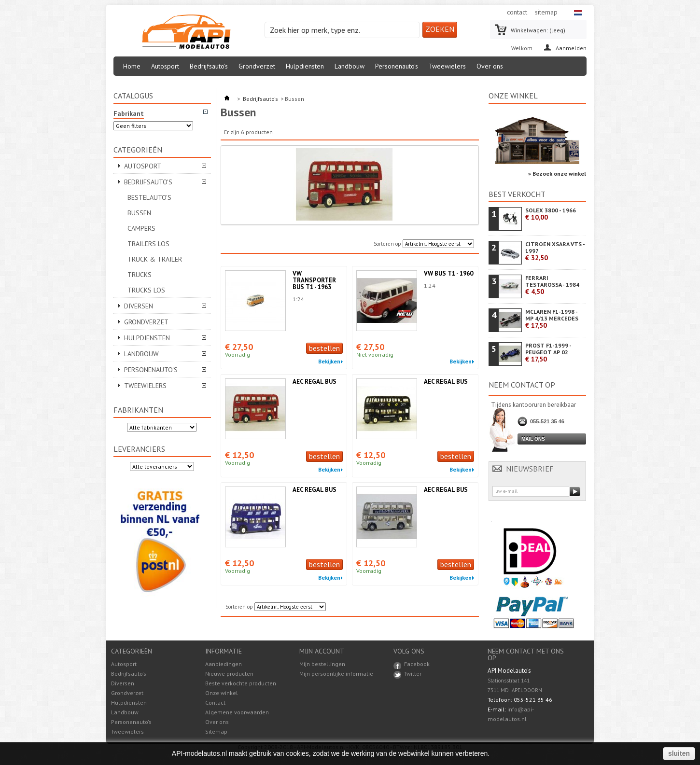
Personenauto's (397, 66)
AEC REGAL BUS (315, 382)
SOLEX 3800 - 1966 (551, 214)
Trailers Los (148, 244)
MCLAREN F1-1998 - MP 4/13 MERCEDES (552, 319)
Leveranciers (139, 449)
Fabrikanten (138, 410)
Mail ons (533, 439)
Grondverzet (257, 66)
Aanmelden (571, 48)
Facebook (417, 664)
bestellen (324, 348)
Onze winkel (513, 96)
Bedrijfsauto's (209, 66)
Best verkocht (517, 194)
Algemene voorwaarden (237, 712)
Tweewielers (447, 66)
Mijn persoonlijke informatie (336, 674)
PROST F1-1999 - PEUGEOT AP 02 (548, 353)
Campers (141, 228)
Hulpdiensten (305, 66)
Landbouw (350, 66)
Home (132, 66)
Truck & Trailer (155, 259)
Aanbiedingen (224, 664)
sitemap (546, 12)
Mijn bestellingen (322, 664)
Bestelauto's (149, 197)
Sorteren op (387, 244)
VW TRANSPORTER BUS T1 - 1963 (314, 280)
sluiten (679, 753)
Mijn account (322, 651)
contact (517, 12)
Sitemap (216, 731)
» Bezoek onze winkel (557, 174)
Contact (215, 702)
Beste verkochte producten (241, 683)
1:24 (298, 299)
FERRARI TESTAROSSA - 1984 (552, 285)
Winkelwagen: (538, 30)
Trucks (140, 275)
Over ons (490, 66)
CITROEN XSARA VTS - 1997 (555, 251)
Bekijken (329, 362)
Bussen (139, 213)
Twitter (413, 674)
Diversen (139, 306)
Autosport (165, 66)
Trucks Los (146, 290)
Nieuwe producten (229, 674)
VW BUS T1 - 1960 (448, 273)
